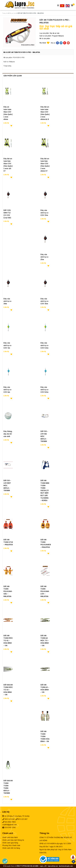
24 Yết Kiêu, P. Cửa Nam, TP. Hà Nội (16, 816)
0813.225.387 (9, 819)
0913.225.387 (22, 819)
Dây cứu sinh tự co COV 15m (44, 213)
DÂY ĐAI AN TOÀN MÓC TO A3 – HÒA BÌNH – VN (8, 690)
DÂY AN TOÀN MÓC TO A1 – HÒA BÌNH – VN (8, 641)
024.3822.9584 (9, 822)
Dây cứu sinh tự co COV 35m (44, 301)
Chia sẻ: (53, 43)
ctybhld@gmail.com (10, 825)
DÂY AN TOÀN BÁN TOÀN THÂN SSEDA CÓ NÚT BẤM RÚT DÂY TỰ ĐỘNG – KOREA (45, 490)
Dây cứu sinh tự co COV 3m (7, 345)
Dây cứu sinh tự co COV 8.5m (44, 390)
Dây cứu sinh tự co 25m (44, 257)
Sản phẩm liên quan (13, 76)
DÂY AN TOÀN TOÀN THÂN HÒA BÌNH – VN (45, 736)
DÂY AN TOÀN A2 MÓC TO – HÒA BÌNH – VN (45, 641)
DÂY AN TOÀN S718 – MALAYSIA (8, 542)
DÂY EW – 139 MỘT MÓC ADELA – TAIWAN (7, 485)
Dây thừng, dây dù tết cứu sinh (8, 434)
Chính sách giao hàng (10, 843)
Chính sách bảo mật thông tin (13, 840)
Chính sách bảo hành (10, 837)
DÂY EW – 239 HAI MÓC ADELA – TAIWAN (44, 436)
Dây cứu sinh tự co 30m (7, 301)
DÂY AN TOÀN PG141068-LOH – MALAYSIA (45, 591)
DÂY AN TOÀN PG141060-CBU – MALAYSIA (8, 591)
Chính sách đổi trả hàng (11, 848)
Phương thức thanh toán (11, 845)
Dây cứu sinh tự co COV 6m (7, 390)
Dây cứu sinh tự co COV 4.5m (44, 345)
